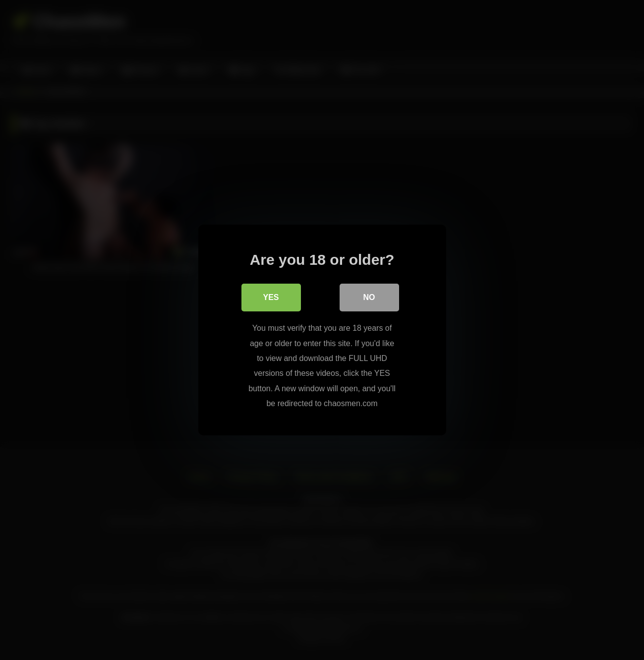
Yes (271, 297)
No (369, 297)
